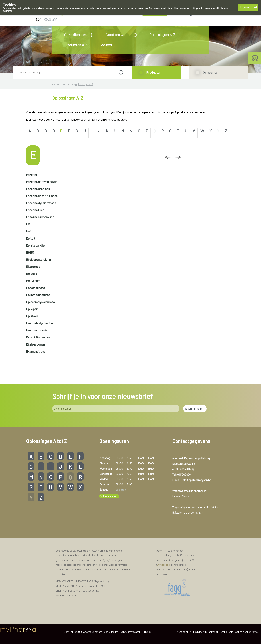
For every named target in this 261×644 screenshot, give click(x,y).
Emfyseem (33, 281)
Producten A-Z (76, 45)
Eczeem (31, 175)
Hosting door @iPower (246, 632)
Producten (154, 72)
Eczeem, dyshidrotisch (41, 203)
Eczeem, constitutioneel (42, 196)
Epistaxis (32, 316)
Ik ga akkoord (248, 7)
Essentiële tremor (38, 337)
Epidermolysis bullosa (40, 302)
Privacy (147, 632)
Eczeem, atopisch (38, 189)
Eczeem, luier (35, 210)
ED (28, 224)
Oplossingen (211, 72)
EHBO (30, 252)
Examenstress (36, 351)
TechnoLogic (226, 632)
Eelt (29, 231)
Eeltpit (31, 238)
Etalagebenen (35, 344)
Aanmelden (224, 13)
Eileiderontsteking (38, 259)
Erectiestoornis (37, 330)
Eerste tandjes (36, 245)
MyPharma (210, 632)
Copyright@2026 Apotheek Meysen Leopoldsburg (91, 632)
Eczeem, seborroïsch (40, 217)
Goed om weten (118, 34)
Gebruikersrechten (130, 632)
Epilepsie (32, 309)
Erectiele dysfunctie (40, 323)
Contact (106, 45)
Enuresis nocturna (38, 295)
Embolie (32, 274)
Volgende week (109, 496)
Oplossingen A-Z (162, 34)
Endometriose (36, 288)
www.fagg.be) (164, 565)
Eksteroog (33, 267)
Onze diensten (75, 34)
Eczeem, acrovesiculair (42, 182)
